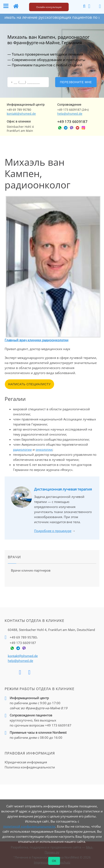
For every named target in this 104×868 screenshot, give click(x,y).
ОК (54, 861)
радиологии (22, 449)
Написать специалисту (29, 384)
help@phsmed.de (70, 114)
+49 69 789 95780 (23, 637)
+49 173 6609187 (72, 122)
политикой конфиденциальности (29, 826)
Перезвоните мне (76, 82)
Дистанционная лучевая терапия (63, 489)
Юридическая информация (26, 762)
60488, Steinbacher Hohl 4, (51, 630)
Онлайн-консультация (49, 7)
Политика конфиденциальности (30, 767)
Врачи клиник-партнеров (31, 570)
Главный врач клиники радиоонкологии (37, 340)
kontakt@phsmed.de (21, 114)
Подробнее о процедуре (53, 531)
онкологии (44, 449)
